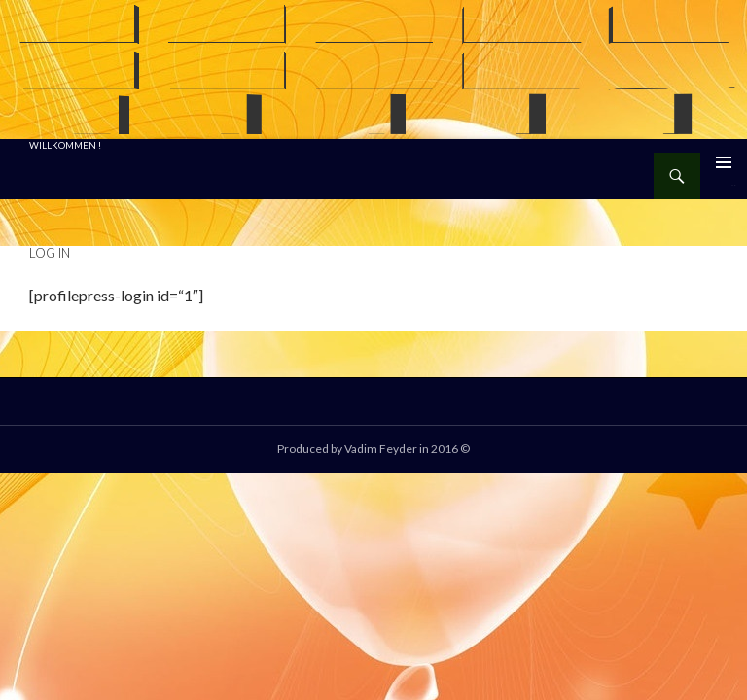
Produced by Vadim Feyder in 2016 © (373, 449)
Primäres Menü (724, 162)
